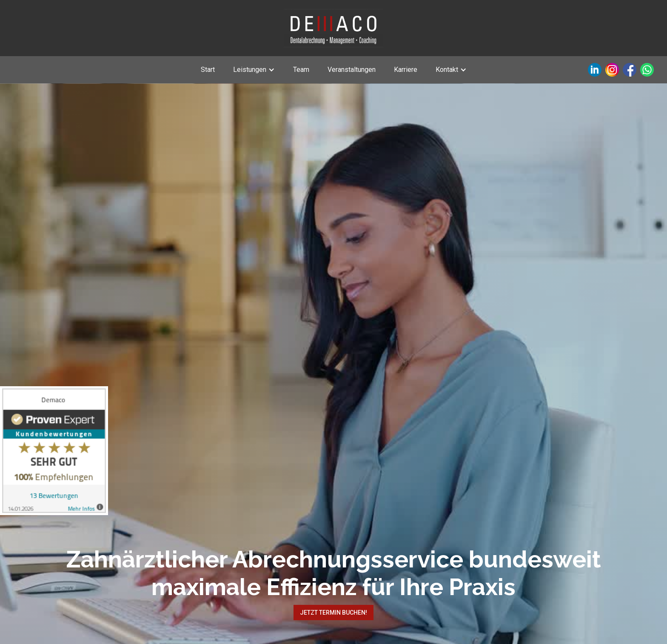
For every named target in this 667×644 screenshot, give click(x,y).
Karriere (406, 70)
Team (301, 70)
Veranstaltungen (352, 70)
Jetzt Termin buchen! (333, 613)
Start (208, 70)
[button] (254, 70)
